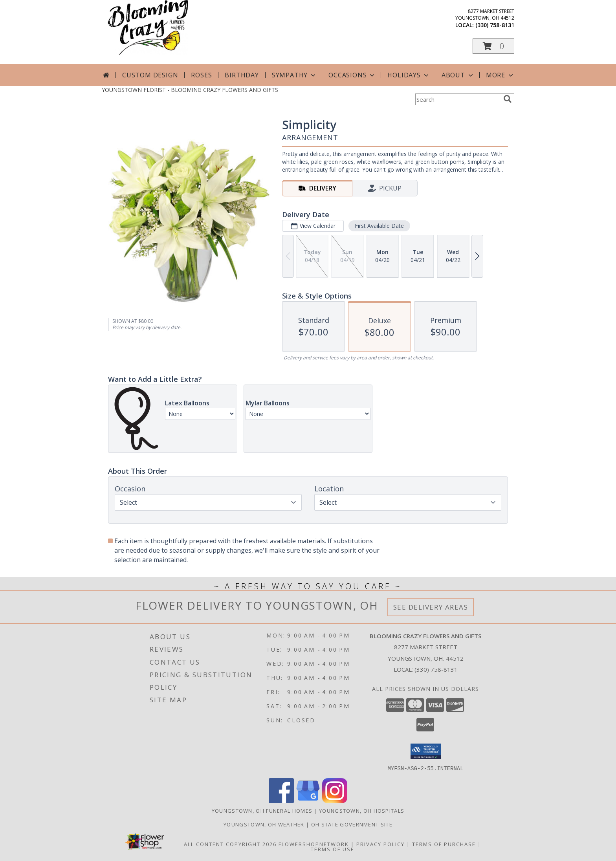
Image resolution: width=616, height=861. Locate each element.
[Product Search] (458, 99)
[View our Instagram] (335, 801)
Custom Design (150, 75)
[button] (493, 46)
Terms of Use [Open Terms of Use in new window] (333, 849)
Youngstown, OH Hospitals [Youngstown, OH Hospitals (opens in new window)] (362, 810)
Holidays (409, 75)
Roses (201, 75)
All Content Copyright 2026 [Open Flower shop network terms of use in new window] (230, 844)
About (458, 75)
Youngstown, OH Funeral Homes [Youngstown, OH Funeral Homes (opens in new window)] (262, 810)
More (500, 75)
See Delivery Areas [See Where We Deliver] (431, 607)
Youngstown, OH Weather (264, 824)
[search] (508, 99)
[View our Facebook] (281, 801)
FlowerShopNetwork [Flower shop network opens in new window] (314, 844)
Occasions (352, 75)
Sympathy (294, 75)
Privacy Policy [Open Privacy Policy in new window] (380, 844)
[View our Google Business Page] (308, 801)
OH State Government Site (352, 824)
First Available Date (379, 226)
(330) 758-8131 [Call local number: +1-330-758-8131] (495, 25)
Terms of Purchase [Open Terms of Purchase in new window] (444, 844)
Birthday (242, 75)
